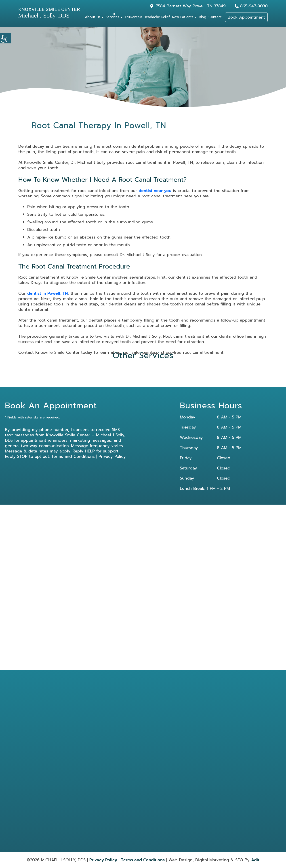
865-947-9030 (254, 6)
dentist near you (155, 191)
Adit (255, 860)
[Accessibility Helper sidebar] (5, 38)
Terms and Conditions (73, 456)
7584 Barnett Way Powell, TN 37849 (191, 6)
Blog (203, 17)
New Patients (183, 17)
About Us (93, 17)
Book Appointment (246, 17)
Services (112, 17)
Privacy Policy (112, 456)
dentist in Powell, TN (48, 293)
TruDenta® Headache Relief (147, 17)
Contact (215, 17)
